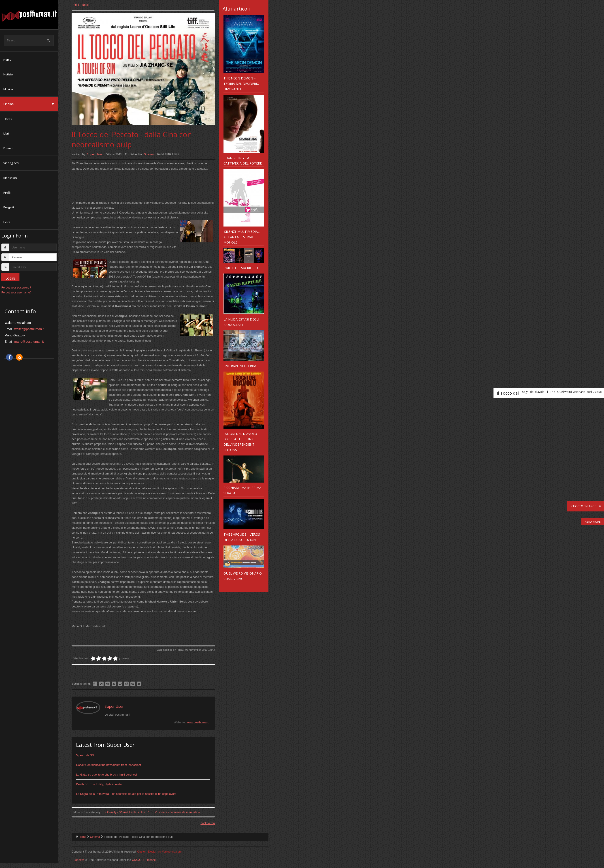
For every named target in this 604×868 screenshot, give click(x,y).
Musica (8, 89)
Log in (10, 278)
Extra (7, 222)
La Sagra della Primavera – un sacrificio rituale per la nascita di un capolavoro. (127, 794)
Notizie (8, 74)
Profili (7, 192)
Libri (6, 133)
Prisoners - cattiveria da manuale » (177, 812)
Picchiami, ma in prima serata (242, 490)
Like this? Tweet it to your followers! (139, 684)
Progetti (9, 207)
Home (7, 60)
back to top (208, 823)
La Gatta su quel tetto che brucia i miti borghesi (106, 775)
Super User (95, 154)
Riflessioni (10, 178)
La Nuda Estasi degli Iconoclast (241, 322)
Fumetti (8, 148)
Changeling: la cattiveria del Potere (243, 160)
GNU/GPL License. (144, 860)
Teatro (8, 119)
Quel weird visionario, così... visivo (243, 576)
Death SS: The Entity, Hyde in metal (99, 784)
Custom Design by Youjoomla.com (160, 852)
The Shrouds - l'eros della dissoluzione (242, 537)
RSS (19, 357)
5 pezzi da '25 (85, 755)
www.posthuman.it (199, 722)
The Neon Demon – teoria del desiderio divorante (241, 83)
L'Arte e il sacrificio (241, 268)
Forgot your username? (16, 292)
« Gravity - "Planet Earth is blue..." (127, 812)
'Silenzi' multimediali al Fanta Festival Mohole (242, 237)
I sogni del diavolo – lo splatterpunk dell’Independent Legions (242, 442)
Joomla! (79, 860)
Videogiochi (11, 163)
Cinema (9, 104)
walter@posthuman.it (29, 329)
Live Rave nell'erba (240, 366)
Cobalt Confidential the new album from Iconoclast (108, 765)
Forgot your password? (16, 288)
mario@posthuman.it (29, 342)
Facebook (9, 357)
